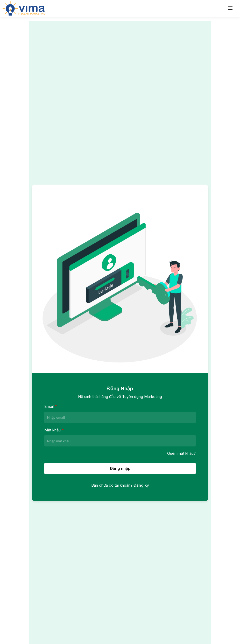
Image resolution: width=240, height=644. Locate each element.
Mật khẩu (54, 430)
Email (51, 406)
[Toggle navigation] (230, 8)
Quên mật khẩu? (181, 453)
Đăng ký (141, 485)
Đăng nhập (120, 468)
